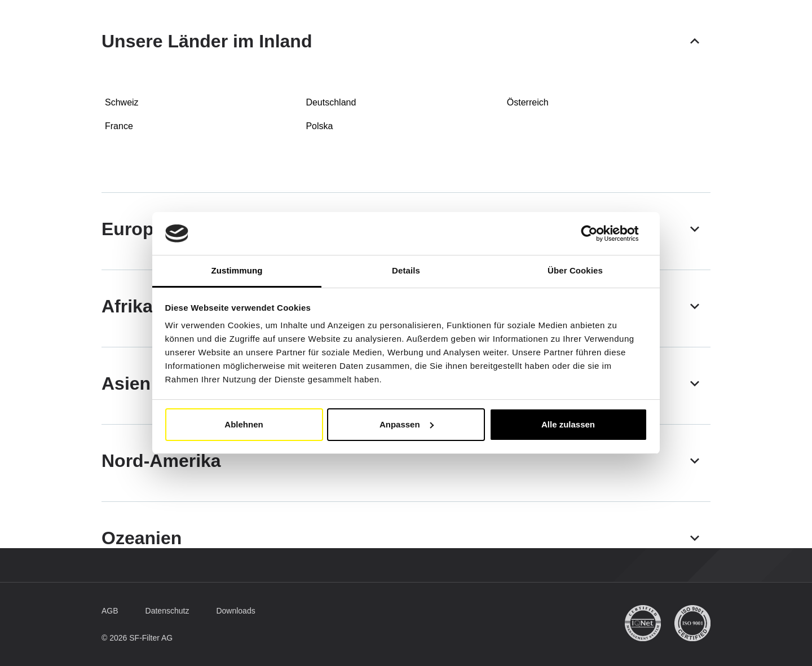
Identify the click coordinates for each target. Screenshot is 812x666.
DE (533, 25)
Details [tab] (406, 270)
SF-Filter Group (489, 56)
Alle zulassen (568, 424)
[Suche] (684, 56)
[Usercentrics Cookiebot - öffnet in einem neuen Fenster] (598, 233)
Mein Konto (668, 26)
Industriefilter (317, 56)
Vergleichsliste (400, 56)
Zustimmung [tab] (237, 270)
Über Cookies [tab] (575, 270)
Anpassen (407, 424)
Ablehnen (244, 424)
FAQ (554, 56)
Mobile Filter (231, 56)
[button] (586, 25)
